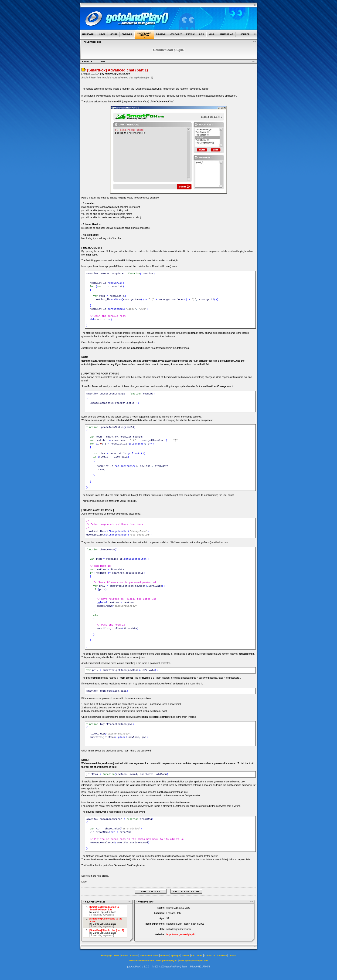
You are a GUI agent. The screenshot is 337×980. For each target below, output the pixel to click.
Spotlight (175, 956)
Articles (134, 956)
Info (193, 956)
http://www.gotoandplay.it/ (181, 935)
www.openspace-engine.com (194, 961)
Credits (232, 956)
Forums (186, 956)
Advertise (222, 956)
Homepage (106, 956)
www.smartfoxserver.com (142, 961)
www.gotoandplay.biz (167, 961)
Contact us (210, 956)
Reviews (165, 956)
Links (200, 956)
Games (125, 956)
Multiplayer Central (149, 956)
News (117, 956)
